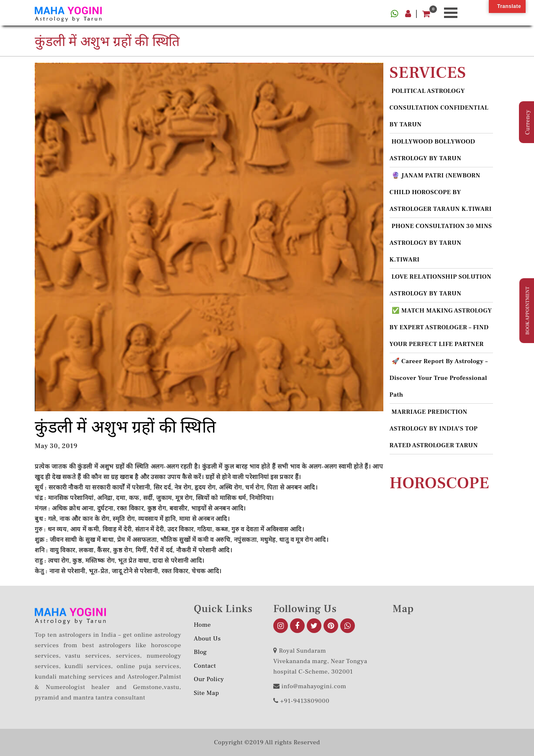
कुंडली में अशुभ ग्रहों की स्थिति (125, 427)
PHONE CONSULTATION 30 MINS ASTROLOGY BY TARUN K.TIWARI (441, 243)
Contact (205, 666)
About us (207, 639)
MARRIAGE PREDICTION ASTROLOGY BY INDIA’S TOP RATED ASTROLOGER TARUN (434, 429)
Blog (200, 652)
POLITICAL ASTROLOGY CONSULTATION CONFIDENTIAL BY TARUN (439, 108)
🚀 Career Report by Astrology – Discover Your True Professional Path (439, 378)
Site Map (206, 693)
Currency (528, 122)
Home (202, 625)
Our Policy (209, 679)
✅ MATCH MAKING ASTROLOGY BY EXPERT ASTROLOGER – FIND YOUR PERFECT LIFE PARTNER (441, 327)
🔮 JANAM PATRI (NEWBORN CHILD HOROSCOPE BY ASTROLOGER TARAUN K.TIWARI (441, 192)
